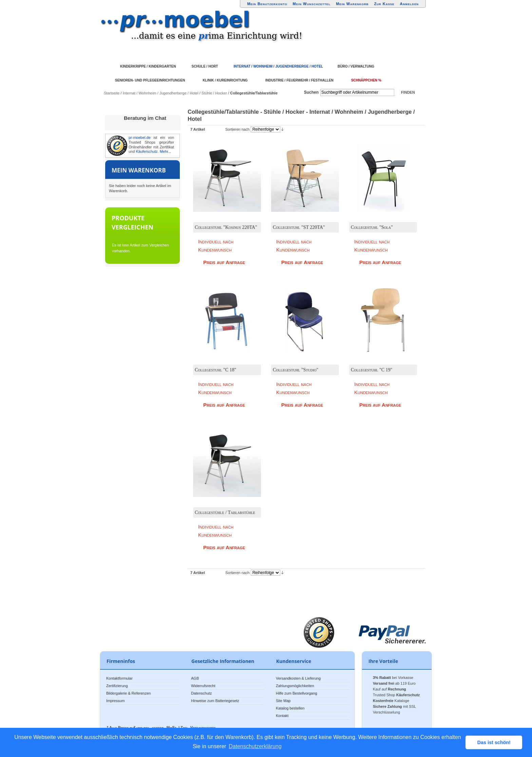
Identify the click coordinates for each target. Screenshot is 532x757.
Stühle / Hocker (214, 93)
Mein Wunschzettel (311, 4)
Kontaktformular (119, 678)
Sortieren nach (237, 129)
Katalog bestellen (290, 708)
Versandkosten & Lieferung (298, 678)
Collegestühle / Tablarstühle (225, 512)
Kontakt (282, 716)
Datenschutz (201, 693)
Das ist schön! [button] (494, 742)
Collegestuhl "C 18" (215, 370)
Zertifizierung (117, 686)
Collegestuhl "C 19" (372, 370)
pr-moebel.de (140, 137)
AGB (195, 678)
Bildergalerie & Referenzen (128, 693)
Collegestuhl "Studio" (296, 370)
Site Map (283, 701)
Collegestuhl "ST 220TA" (299, 227)
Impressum (115, 701)
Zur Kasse (384, 4)
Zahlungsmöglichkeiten (295, 686)
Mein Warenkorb (352, 4)
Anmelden (410, 4)
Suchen (311, 92)
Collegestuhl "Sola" (372, 227)
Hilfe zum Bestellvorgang (297, 693)
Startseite (112, 93)
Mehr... (166, 151)
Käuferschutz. (147, 151)
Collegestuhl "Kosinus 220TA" (226, 227)
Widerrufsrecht (203, 686)
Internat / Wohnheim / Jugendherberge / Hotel (161, 93)
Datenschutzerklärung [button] (255, 746)
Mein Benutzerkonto (267, 4)
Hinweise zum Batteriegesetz (215, 701)
